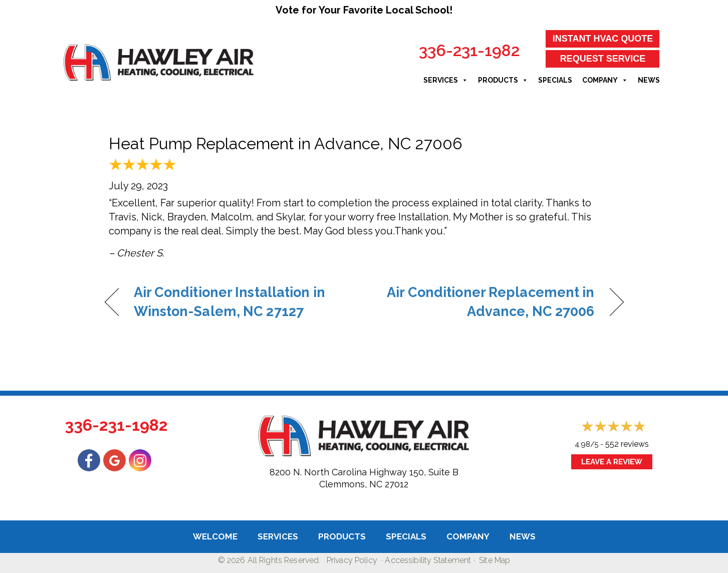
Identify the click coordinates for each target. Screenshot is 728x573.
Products (503, 80)
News (649, 80)
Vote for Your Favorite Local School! (364, 10)
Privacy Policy (352, 560)
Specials (555, 80)
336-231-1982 (469, 50)
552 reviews (627, 444)
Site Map (495, 560)
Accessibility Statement (428, 560)
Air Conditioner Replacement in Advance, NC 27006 (487, 302)
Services (446, 80)
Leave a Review (612, 462)
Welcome (215, 536)
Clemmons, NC (351, 484)
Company (605, 80)
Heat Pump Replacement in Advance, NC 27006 (286, 144)
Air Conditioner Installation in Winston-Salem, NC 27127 (229, 302)
